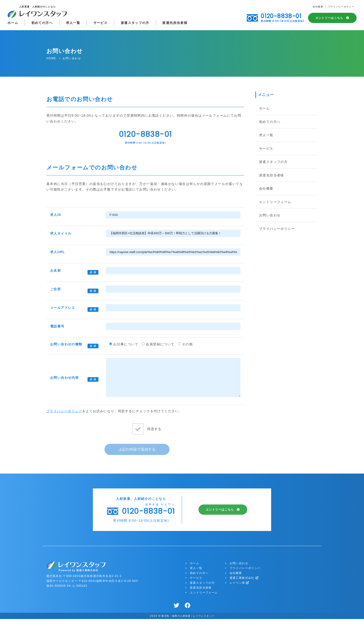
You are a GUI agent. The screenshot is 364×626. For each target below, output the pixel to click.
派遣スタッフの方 (135, 23)
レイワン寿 (239, 590)
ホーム (13, 23)
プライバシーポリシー (341, 7)
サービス (101, 23)
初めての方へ (42, 23)
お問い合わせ (270, 215)
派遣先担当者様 (175, 23)
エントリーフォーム (275, 202)
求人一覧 (73, 23)
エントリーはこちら (329, 18)
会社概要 (318, 7)
